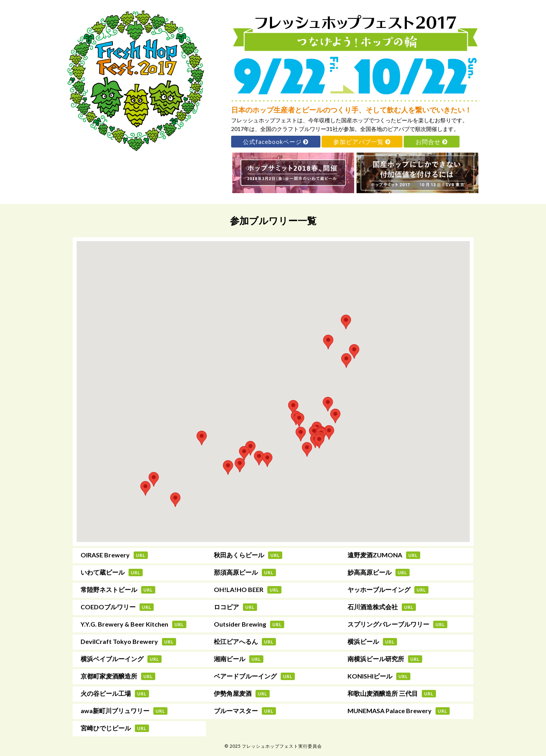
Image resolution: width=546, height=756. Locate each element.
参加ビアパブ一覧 (362, 142)
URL (141, 555)
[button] (346, 322)
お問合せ (432, 142)
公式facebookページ (276, 142)
